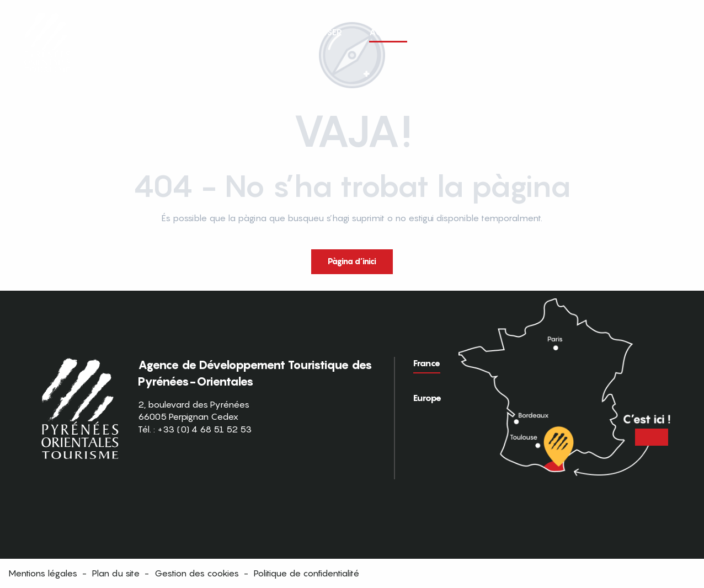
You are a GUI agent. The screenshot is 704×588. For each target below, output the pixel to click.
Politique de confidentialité (306, 573)
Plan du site (116, 573)
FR (652, 31)
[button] (675, 32)
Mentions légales (43, 573)
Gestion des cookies (197, 573)
